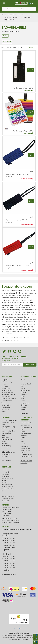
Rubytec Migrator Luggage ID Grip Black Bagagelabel (17, 221)
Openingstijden (6, 472)
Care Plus (24, 395)
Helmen (23, 442)
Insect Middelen (6, 405)
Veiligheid (5, 380)
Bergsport (5, 386)
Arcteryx (23, 392)
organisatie (15, 340)
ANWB (23, 397)
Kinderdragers (6, 454)
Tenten (4, 403)
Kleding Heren (6, 388)
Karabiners (24, 444)
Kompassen (24, 446)
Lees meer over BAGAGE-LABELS (10, 31)
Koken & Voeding (7, 382)
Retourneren (5, 474)
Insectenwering (6, 446)
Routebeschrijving (7, 478)
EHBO (3, 435)
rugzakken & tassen (17, 338)
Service (4, 480)
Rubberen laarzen (26, 457)
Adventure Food (26, 384)
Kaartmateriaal (6, 448)
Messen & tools (25, 448)
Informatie (6, 467)
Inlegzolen (5, 444)
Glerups (23, 388)
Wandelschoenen (7, 390)
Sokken (4, 384)
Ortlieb (23, 401)
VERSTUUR (30, 365)
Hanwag (23, 409)
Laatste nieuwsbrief (8, 497)
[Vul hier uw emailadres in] (12, 365)
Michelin (23, 407)
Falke (22, 399)
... (25, 15)
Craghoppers (25, 403)
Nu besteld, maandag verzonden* (17, 529)
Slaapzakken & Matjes (8, 395)
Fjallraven (24, 405)
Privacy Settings (19, 629)
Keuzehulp (6, 417)
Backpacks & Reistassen (9, 420)
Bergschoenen (6, 397)
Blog (3, 491)
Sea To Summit (25, 390)
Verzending (5, 476)
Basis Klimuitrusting (8, 423)
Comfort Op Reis (7, 401)
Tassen (4, 411)
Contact (4, 470)
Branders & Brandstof (8, 431)
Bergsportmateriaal (27, 427)
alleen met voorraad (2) (13, 48)
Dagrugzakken (6, 433)
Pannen (23, 452)
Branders (23, 431)
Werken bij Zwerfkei (8, 489)
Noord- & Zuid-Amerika (9, 399)
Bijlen (3, 429)
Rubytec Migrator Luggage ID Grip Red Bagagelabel (17, 267)
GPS (22, 440)
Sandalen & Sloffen (7, 392)
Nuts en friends (25, 450)
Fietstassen (5, 437)
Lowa (22, 382)
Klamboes (5, 456)
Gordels (23, 438)
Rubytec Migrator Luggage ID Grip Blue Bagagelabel (17, 175)
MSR (22, 386)
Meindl (23, 380)
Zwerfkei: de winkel (7, 487)
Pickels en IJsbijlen (26, 454)
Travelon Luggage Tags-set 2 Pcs (23, 88)
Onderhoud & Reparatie (26, 419)
